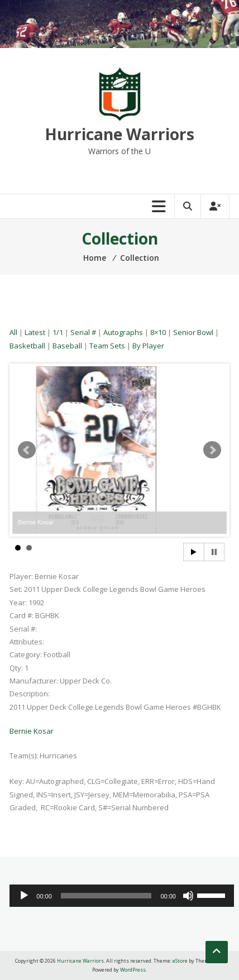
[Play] (24, 896)
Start (194, 552)
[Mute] (188, 896)
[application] (122, 896)
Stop (214, 552)
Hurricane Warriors (120, 134)
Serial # (83, 332)
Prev (27, 450)
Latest (35, 332)
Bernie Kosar (32, 731)
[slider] (106, 896)
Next (212, 450)
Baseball (67, 346)
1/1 (58, 332)
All (13, 332)
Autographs (123, 332)
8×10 (158, 332)
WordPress (133, 970)
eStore (180, 961)
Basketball (27, 346)
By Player (148, 346)
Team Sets (107, 346)
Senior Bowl (193, 332)
